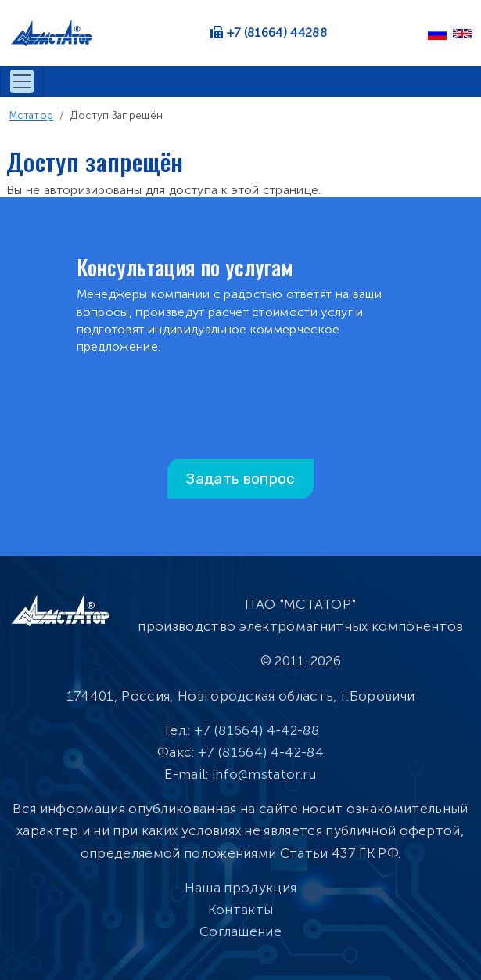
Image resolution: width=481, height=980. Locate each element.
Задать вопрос (240, 479)
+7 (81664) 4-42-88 (257, 730)
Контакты (241, 910)
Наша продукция (240, 888)
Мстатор (31, 115)
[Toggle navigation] (22, 81)
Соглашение (240, 931)
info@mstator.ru (264, 774)
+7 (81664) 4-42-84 (261, 752)
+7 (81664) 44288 (277, 32)
